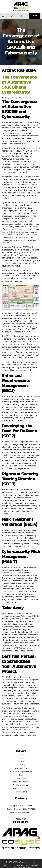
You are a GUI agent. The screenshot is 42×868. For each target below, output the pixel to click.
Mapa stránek (21, 779)
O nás (21, 758)
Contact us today (25, 730)
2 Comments (26, 98)
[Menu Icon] (3, 16)
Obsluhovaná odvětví (21, 785)
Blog (21, 775)
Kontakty (21, 762)
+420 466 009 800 (24, 806)
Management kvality (21, 789)
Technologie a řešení (21, 782)
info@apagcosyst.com (24, 812)
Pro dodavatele (21, 792)
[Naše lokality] (12, 16)
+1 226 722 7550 (29, 809)
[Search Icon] (21, 16)
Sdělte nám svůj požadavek (21, 772)
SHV (35, 16)
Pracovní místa (21, 768)
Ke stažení (21, 765)
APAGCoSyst (18, 862)
